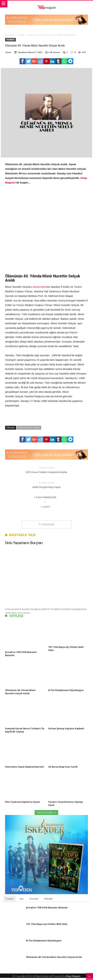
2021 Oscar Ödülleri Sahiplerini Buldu (46, 472)
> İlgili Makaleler (45, 499)
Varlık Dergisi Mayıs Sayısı (46, 487)
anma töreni (40, 289)
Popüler (10, 901)
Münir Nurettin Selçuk (29, 430)
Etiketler (49, 901)
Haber (21, 35)
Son (21, 901)
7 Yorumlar (46, 527)
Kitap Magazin (73, 978)
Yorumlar (34, 901)
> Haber (45, 509)
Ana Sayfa (10, 35)
